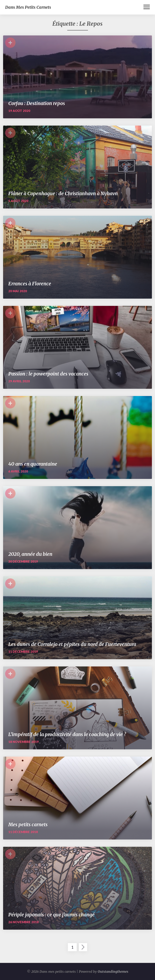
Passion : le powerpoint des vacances (48, 374)
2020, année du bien (30, 554)
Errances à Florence (30, 284)
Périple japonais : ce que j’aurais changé (51, 915)
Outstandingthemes (113, 972)
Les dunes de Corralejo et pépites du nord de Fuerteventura (72, 644)
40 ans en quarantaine (33, 464)
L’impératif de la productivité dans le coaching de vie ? (67, 734)
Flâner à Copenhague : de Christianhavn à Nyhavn (63, 193)
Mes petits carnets (28, 824)
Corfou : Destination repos (37, 103)
